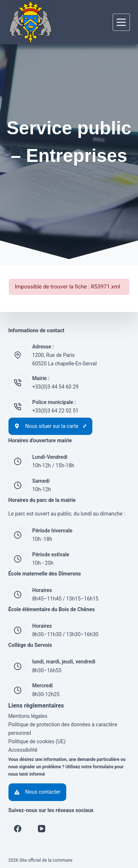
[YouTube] (42, 829)
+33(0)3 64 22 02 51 (56, 411)
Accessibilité (23, 750)
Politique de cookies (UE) (37, 741)
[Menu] (121, 22)
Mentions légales (28, 716)
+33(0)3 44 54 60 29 (56, 387)
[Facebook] (18, 829)
